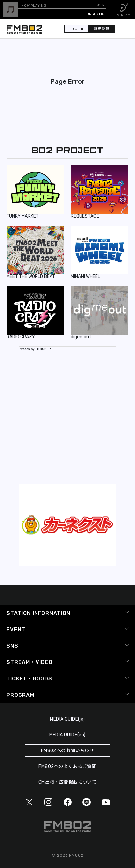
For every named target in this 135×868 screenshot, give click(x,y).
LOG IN (76, 29)
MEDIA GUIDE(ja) (67, 719)
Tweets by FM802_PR (36, 349)
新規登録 (102, 29)
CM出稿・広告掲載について (68, 782)
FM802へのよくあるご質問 (67, 766)
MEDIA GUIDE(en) (67, 735)
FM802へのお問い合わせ (68, 751)
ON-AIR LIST (96, 14)
